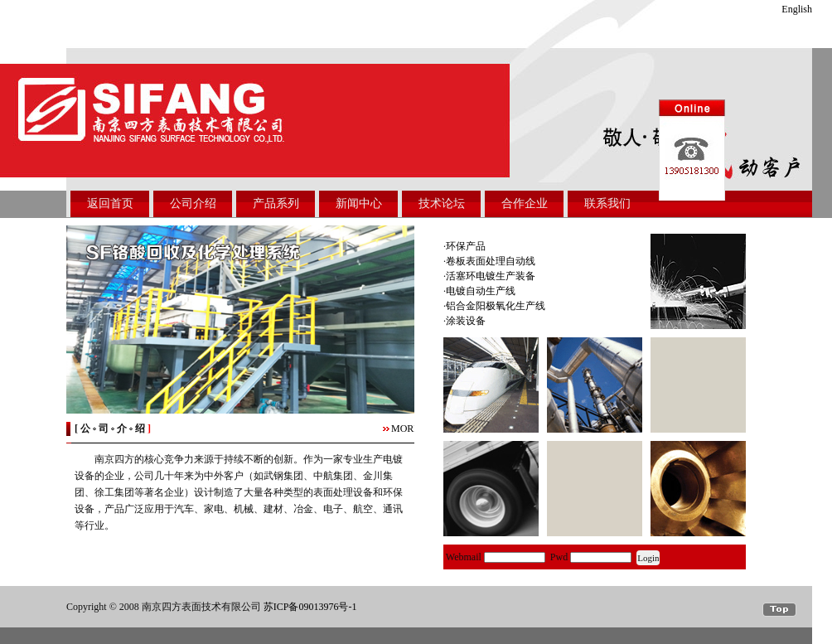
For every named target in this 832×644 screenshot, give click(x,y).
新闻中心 (359, 203)
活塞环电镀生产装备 (491, 276)
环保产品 (466, 246)
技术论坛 (442, 203)
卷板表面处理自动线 (491, 261)
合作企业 (525, 203)
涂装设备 (466, 321)
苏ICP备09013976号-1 (310, 607)
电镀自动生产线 (481, 291)
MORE (406, 429)
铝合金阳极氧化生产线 (496, 306)
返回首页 (110, 203)
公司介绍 (193, 203)
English (797, 9)
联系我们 (607, 203)
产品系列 (276, 203)
